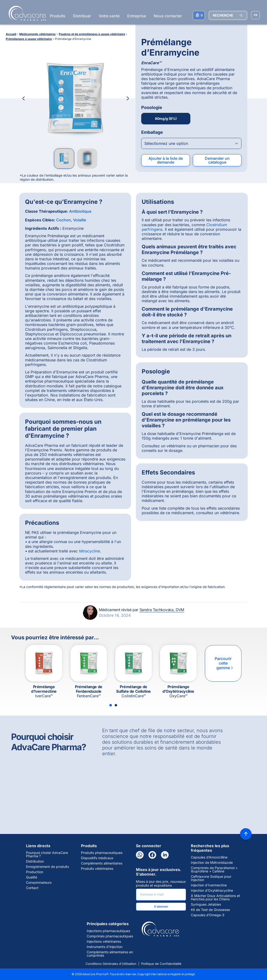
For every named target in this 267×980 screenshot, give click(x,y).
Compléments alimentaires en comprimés (110, 954)
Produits (58, 16)
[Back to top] (246, 834)
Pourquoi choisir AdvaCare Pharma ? (47, 854)
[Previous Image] (24, 98)
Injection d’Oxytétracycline (212, 890)
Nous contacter (168, 16)
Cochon (63, 220)
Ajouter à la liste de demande (166, 160)
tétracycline (90, 551)
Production (35, 872)
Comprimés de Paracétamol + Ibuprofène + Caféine (214, 870)
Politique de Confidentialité (161, 964)
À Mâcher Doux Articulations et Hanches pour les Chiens (215, 897)
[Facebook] (152, 855)
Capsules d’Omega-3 (208, 915)
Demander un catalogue (217, 160)
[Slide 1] (111, 705)
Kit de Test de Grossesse (210, 910)
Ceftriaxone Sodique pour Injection (211, 878)
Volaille (80, 220)
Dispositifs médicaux (97, 858)
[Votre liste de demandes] (199, 15)
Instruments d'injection (105, 947)
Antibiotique (80, 211)
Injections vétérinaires (104, 942)
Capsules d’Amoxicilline (209, 857)
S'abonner (161, 906)
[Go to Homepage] (26, 13)
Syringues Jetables (206, 904)
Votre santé (109, 16)
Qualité (32, 877)
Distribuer (82, 16)
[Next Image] (128, 98)
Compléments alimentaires (102, 863)
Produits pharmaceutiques (102, 853)
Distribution (35, 861)
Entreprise (137, 16)
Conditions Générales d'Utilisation (111, 964)
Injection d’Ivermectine (209, 885)
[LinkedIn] (165, 855)
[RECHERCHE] (228, 15)
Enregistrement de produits (47, 867)
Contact (32, 888)
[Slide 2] (116, 705)
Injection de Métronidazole (212, 863)
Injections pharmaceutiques (108, 931)
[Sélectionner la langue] (255, 15)
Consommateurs (39, 883)
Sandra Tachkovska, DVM (162, 610)
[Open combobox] (191, 143)
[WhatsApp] (140, 855)
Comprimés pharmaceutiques (110, 936)
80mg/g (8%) (166, 118)
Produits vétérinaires (97, 869)
